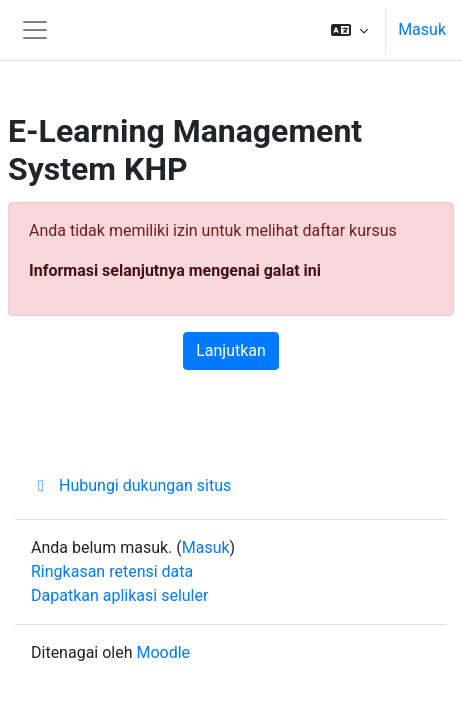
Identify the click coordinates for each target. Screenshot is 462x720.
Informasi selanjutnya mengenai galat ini (175, 270)
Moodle (163, 652)
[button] (349, 30)
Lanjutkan (231, 350)
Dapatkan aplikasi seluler (119, 595)
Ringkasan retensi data (112, 571)
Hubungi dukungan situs (131, 485)
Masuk (422, 29)
